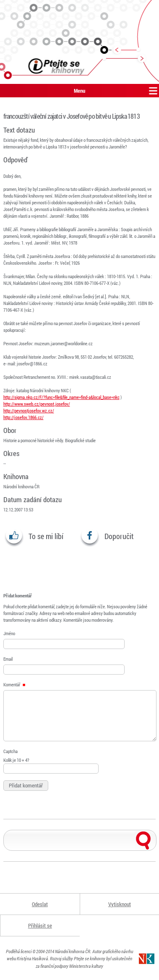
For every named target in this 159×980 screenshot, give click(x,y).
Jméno (9, 633)
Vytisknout (120, 904)
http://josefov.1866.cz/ (23, 417)
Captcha (10, 751)
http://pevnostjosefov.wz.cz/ (29, 411)
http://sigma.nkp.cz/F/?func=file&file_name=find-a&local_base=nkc (61, 397)
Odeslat (40, 904)
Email (8, 659)
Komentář (14, 684)
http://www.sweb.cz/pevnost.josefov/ (37, 404)
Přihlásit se (40, 925)
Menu (79, 91)
